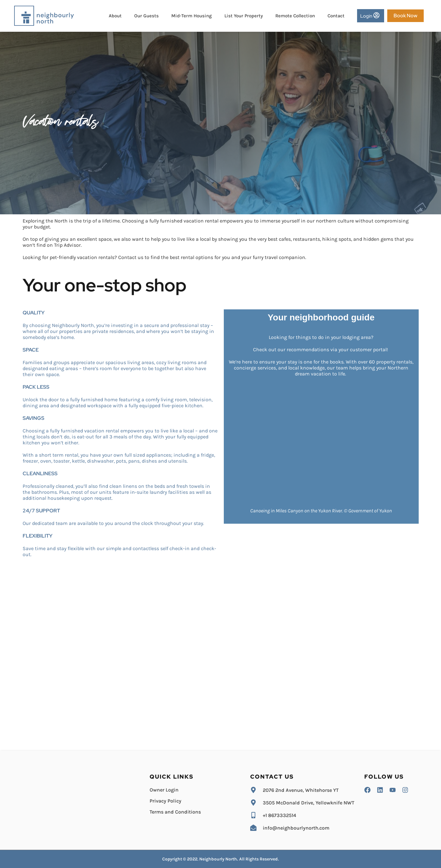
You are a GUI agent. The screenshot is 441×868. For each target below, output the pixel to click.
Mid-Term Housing (192, 16)
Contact (336, 16)
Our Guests (146, 16)
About (115, 16)
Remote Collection (295, 16)
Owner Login (164, 790)
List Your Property (244, 16)
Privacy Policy (165, 801)
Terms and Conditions (175, 812)
